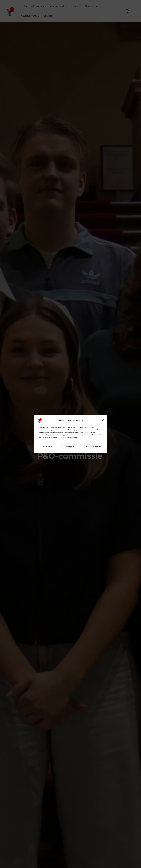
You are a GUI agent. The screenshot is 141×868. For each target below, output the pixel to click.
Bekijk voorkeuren (93, 470)
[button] (103, 444)
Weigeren (70, 470)
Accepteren (48, 470)
